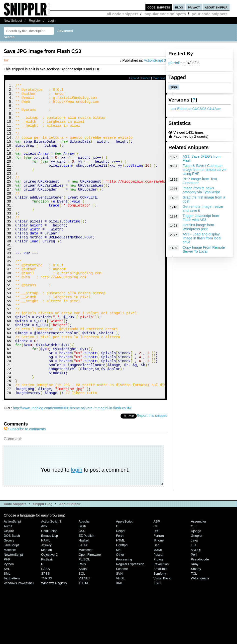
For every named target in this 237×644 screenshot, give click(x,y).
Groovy (9, 599)
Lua (194, 603)
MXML (158, 608)
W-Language (200, 637)
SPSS (46, 632)
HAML (46, 599)
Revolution (161, 622)
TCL (194, 632)
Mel (119, 608)
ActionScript (12, 580)
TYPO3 (46, 637)
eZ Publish (86, 594)
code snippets (159, 7)
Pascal (158, 613)
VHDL (120, 637)
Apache (84, 580)
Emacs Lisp (50, 594)
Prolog (158, 618)
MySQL (196, 608)
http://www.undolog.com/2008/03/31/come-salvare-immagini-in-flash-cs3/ (71, 466)
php (174, 87)
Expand (134, 78)
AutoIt (8, 585)
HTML (120, 599)
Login (52, 21)
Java (194, 599)
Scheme (122, 627)
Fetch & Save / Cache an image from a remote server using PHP (205, 170)
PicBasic (47, 618)
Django (196, 589)
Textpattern (12, 637)
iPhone (159, 599)
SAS (7, 627)
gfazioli (174, 63)
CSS (82, 589)
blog (179, 7)
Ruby (195, 622)
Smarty (196, 627)
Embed (146, 78)
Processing (124, 618)
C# (156, 585)
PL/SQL (84, 618)
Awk (44, 585)
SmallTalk (160, 627)
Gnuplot (196, 594)
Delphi (121, 589)
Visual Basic (162, 637)
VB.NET (84, 637)
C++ (194, 585)
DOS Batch (12, 594)
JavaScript (11, 603)
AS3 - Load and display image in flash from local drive (202, 238)
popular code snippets (165, 14)
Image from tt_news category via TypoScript (201, 190)
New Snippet (13, 21)
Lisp (156, 603)
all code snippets (122, 14)
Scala (83, 627)
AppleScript (124, 580)
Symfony (160, 632)
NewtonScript (13, 613)
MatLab (47, 608)
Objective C (50, 613)
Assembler (198, 580)
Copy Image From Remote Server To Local (204, 249)
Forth (120, 594)
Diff (156, 589)
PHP (7, 618)
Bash (82, 585)
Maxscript (85, 608)
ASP (157, 580)
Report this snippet (152, 474)
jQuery (46, 603)
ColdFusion (49, 589)
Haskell (84, 599)
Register (35, 21)
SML (7, 632)
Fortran (159, 594)
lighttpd (122, 603)
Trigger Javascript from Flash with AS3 (201, 218)
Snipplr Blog (43, 562)
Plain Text (159, 78)
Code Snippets (15, 562)
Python (9, 622)
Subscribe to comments (25, 487)
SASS (46, 627)
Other (120, 613)
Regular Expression (130, 622)
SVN (119, 632)
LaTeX (83, 603)
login (77, 528)
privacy (194, 7)
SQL (82, 632)
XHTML (84, 641)
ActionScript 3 (155, 60)
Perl (194, 613)
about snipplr (216, 7)
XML (119, 641)
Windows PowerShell (19, 641)
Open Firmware (90, 613)
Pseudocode (200, 618)
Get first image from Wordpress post (198, 227)
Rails (82, 622)
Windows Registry (54, 641)
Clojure (9, 589)
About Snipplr (70, 562)
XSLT (157, 641)
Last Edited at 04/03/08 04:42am (195, 109)
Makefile (10, 608)
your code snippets (210, 14)
